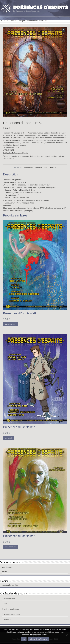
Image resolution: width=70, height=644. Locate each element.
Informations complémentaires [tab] (36, 167)
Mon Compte (7, 567)
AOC (6, 604)
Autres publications (12, 609)
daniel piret (17, 156)
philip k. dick (56, 156)
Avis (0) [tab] (53, 167)
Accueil (5, 21)
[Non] (67, 635)
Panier (4, 571)
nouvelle (47, 156)
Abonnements (10, 598)
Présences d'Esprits (18, 21)
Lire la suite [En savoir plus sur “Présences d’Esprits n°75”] (9, 438)
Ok (24, 639)
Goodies (7, 620)
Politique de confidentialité (38, 639)
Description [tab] (17, 167)
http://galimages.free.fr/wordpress (42, 187)
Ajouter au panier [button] (10, 324)
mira (41, 156)
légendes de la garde (30, 156)
